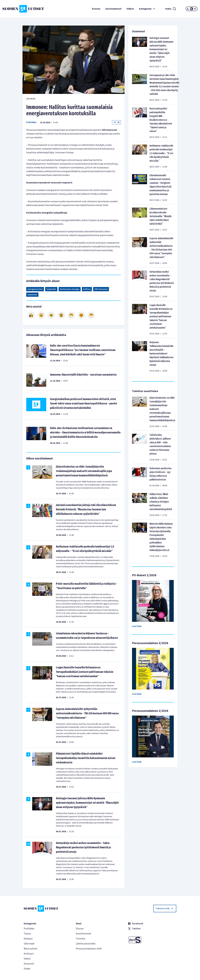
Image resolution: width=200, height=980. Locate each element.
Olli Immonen (101, 289)
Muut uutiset (31, 949)
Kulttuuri (29, 954)
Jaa (116, 122)
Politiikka (31, 122)
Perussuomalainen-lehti (89, 949)
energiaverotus (35, 289)
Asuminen (32, 295)
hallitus (87, 289)
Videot (130, 9)
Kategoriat (147, 9)
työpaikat (51, 289)
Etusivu (96, 9)
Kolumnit (29, 964)
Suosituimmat (113, 9)
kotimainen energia (70, 289)
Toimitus (81, 939)
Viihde (27, 969)
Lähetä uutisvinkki (86, 944)
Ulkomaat (29, 944)
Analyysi (28, 939)
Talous (27, 934)
